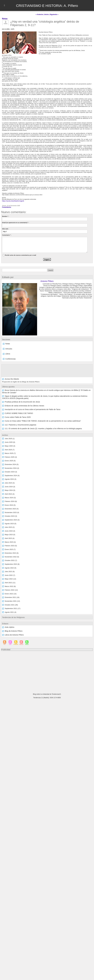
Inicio (47, 14)
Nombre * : (6, 215)
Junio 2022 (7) (9, 564)
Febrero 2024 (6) (10, 492)
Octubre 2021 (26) (10, 593)
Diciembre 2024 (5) (11, 456)
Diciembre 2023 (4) (11, 499)
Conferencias (9, 357)
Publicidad (5, 637)
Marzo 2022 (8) (9, 575)
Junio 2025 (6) (9, 434)
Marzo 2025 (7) (9, 445)
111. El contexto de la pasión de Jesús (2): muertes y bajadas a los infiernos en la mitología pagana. (35, 420)
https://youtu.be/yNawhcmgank (11, 200)
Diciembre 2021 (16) (11, 586)
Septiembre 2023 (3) (11, 510)
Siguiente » (53, 14)
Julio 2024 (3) (9, 474)
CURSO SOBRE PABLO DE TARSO (16, 406)
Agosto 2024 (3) (9, 470)
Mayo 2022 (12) (10, 568)
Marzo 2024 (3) (9, 488)
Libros (7, 352)
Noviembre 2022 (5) (11, 546)
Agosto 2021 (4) (9, 600)
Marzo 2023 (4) (9, 532)
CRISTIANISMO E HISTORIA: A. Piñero (47, 5)
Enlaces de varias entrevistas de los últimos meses (20, 399)
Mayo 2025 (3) (9, 438)
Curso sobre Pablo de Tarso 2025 (15, 410)
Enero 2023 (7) (9, 539)
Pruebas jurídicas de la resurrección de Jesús (19, 395)
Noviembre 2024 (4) (11, 459)
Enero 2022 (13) (10, 582)
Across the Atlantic (10, 377)
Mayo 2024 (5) (9, 481)
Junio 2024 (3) (9, 477)
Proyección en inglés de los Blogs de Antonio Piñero (19, 380)
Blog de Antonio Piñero (12, 619)
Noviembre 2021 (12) (11, 590)
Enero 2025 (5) (9, 452)
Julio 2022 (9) (9, 561)
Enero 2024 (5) (9, 495)
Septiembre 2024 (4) (11, 466)
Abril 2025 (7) (9, 441)
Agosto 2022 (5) (9, 557)
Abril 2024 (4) (9, 485)
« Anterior (40, 14)
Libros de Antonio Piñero (12, 623)
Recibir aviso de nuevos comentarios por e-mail (21, 254)
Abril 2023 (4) (9, 528)
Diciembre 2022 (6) (11, 542)
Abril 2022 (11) (9, 571)
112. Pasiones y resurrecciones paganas (17, 417)
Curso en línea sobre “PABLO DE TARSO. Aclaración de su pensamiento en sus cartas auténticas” (35, 413)
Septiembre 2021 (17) (11, 597)
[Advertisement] (47, 658)
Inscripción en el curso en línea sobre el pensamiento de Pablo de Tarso (27, 402)
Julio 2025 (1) (9, 430)
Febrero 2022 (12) (10, 579)
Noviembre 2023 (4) (11, 503)
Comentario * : (7, 234)
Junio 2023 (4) (9, 521)
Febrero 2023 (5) (10, 535)
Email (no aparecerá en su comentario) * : (16, 222)
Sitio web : (6, 228)
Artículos (8, 347)
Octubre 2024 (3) (10, 463)
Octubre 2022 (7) (10, 550)
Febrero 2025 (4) (10, 448)
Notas (7, 343)
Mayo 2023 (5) (9, 524)
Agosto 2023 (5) (9, 514)
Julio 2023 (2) (9, 517)
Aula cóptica (8, 615)
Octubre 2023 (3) (10, 506)
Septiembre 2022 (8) (11, 553)
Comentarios (6, 206)
